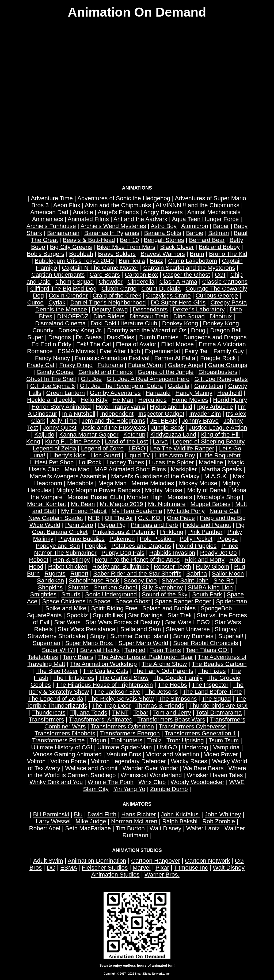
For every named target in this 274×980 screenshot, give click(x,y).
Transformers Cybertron (122, 726)
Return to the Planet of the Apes (137, 560)
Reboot (39, 560)
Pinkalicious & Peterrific (124, 532)
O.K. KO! (150, 518)
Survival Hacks (100, 650)
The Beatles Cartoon (219, 664)
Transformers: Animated (101, 719)
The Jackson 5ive (117, 692)
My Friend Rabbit (84, 511)
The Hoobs (172, 685)
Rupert (79, 574)
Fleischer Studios (105, 868)
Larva (160, 441)
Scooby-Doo (140, 580)
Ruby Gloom (212, 567)
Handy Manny (194, 393)
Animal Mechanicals (214, 212)
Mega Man (112, 483)
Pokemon (122, 539)
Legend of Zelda (55, 448)
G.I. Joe (91, 379)
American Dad (49, 212)
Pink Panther (205, 532)
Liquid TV (138, 455)
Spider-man (231, 601)
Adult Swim (48, 861)
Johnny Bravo (200, 421)
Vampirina (227, 747)
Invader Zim (205, 414)
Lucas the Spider (172, 462)
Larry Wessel (53, 821)
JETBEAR (164, 421)
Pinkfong (172, 532)
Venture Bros (124, 754)
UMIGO (167, 747)
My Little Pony (186, 511)
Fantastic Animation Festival (112, 358)
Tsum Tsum (224, 740)
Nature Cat (224, 511)
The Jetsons (161, 692)
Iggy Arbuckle (215, 407)
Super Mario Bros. (89, 643)
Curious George (217, 296)
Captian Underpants (58, 275)
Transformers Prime (58, 740)
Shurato (78, 587)
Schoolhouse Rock (94, 580)
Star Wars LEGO (187, 622)
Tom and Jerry (172, 713)
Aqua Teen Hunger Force (205, 219)
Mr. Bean (83, 504)
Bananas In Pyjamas (112, 233)
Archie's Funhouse (51, 226)
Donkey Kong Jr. (80, 330)
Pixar (162, 868)
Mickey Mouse (198, 483)
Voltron (36, 761)
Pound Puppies (196, 546)
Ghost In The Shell (51, 379)
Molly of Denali (207, 490)
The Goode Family (178, 678)
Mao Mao (77, 469)
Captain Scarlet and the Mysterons (189, 268)
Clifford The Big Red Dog (63, 289)
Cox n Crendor (68, 296)
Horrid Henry (230, 400)
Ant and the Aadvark (140, 219)
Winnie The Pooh (111, 782)
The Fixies (212, 671)
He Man (123, 400)
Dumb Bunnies (159, 337)
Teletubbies (43, 657)
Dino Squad (189, 316)
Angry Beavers (163, 212)
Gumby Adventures (115, 393)
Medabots (80, 483)
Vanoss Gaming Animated (67, 754)
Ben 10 (129, 240)
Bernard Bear (207, 240)
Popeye (227, 539)
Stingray (226, 629)
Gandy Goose (55, 372)
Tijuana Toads (89, 713)
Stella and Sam (141, 629)
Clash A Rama (178, 282)
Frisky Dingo (76, 365)
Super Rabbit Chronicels (206, 643)
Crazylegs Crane (168, 296)
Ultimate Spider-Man (124, 747)
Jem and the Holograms (113, 421)
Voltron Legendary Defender (128, 761)
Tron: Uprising (185, 740)
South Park (207, 594)
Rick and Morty (205, 560)
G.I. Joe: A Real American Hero (148, 379)
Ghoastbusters (218, 372)
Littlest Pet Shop (52, 462)
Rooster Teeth (172, 567)
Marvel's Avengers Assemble (68, 476)
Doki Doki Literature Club (124, 323)
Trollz (154, 740)
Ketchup (134, 435)
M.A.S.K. (216, 476)
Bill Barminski (51, 814)
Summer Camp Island (139, 636)
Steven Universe (188, 629)
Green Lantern (66, 393)
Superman (46, 643)
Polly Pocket (196, 539)
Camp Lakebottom (193, 261)
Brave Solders (117, 254)
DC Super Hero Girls (178, 302)
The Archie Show (164, 664)
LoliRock (90, 462)
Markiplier (184, 469)
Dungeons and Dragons (215, 337)
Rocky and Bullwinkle (121, 567)
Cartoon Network (207, 861)
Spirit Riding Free (114, 608)
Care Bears (105, 275)
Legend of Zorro (102, 448)
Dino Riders (109, 316)
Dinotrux (221, 316)
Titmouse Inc (191, 868)
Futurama (110, 365)
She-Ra (224, 580)
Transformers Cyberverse (193, 726)
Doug (198, 330)
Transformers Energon (130, 733)
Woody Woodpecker (198, 782)
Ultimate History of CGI (62, 747)
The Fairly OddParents (163, 671)
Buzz (157, 261)
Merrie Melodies (153, 483)
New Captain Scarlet (56, 518)
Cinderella (141, 282)
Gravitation (209, 386)
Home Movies (190, 400)
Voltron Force (68, 761)
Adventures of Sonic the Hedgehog (124, 198)
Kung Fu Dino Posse (72, 441)
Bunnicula (132, 261)
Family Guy (229, 351)
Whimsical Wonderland (151, 775)
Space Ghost (133, 601)
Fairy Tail (197, 351)
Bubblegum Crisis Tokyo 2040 (74, 261)
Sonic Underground (111, 594)
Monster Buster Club (95, 497)
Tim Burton (130, 828)
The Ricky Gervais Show (121, 699)
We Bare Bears (203, 768)
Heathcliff (230, 393)
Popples (96, 546)
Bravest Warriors (163, 254)
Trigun (98, 740)
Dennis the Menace (61, 309)
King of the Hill (220, 435)
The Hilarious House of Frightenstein (104, 685)
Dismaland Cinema (60, 323)
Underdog (195, 747)
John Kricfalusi (180, 814)
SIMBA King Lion (210, 587)
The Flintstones (74, 678)
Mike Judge (91, 821)
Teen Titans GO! (207, 650)
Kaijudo (44, 435)
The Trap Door (111, 706)
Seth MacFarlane (88, 828)
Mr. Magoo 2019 (121, 504)
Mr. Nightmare (167, 504)
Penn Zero (79, 525)
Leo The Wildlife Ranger (182, 448)
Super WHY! (58, 650)
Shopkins (50, 587)
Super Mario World (143, 643)
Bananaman (63, 233)
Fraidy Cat (41, 365)
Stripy (98, 636)
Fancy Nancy (53, 358)
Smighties (43, 594)
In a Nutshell (79, 414)
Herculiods (153, 400)
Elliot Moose (177, 344)
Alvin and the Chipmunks (118, 205)
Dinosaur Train (149, 316)
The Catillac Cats (105, 671)
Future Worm (145, 365)
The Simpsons (178, 699)
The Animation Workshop (103, 664)
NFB (94, 518)
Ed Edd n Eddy (51, 344)
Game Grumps (228, 365)
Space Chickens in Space (76, 601)
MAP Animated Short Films (130, 469)
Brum (197, 254)
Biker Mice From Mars (126, 247)
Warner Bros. (162, 875)
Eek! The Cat (94, 344)
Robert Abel (45, 828)
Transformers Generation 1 (200, 733)
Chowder (111, 282)
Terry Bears (78, 657)
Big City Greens (71, 247)
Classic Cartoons (225, 282)
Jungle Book (167, 428)
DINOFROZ (73, 316)
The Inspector (210, 685)
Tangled (135, 650)
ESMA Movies (76, 351)
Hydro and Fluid (171, 407)
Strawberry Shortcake (56, 636)
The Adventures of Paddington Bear (146, 657)
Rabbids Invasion (172, 553)
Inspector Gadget (161, 414)
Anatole (83, 212)
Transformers (46, 719)
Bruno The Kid (228, 254)
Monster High (145, 497)
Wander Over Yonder (150, 768)
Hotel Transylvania (120, 407)
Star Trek (180, 615)
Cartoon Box (141, 275)
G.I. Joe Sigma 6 (53, 386)
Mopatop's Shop (218, 497)
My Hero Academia (137, 511)
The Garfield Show (123, 678)
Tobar (141, 713)
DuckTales (121, 337)
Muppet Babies (210, 504)
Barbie (195, 233)
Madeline (211, 462)
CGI (220, 275)
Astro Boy (164, 226)
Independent (117, 414)
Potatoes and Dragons (141, 546)
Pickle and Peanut (207, 525)
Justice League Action (218, 428)
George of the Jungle (165, 372)
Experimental (162, 351)
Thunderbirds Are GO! (218, 706)
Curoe (35, 302)
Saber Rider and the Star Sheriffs (137, 574)
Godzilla (179, 386)
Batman (218, 233)
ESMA (68, 868)
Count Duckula (161, 289)
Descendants (150, 309)
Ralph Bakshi (180, 821)
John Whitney (223, 814)
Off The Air (119, 518)
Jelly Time (63, 421)
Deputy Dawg (110, 309)
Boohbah (81, 254)
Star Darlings (145, 615)
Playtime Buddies (81, 539)
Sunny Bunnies (193, 636)
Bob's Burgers (45, 254)
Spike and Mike (66, 608)
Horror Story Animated (61, 407)
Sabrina (197, 574)
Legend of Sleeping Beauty (209, 441)
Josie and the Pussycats (114, 428)
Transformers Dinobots (65, 733)
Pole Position (157, 539)
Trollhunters (127, 740)
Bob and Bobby (219, 247)
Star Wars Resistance (87, 629)
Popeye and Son (58, 546)
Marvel (141, 868)
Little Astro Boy (175, 455)
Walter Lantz (203, 828)
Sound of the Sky (165, 594)
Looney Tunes (125, 462)
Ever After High (120, 351)
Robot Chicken (68, 567)
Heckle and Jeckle (51, 400)
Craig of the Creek (117, 296)
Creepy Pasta (229, 302)
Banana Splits (163, 233)
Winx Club (152, 782)
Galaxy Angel (185, 365)
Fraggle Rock (218, 358)
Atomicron (195, 226)
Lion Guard (105, 455)
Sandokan (50, 580)
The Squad (216, 699)
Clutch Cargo (119, 289)
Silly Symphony (163, 587)
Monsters (180, 497)
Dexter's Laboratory (199, 309)
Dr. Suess (89, 337)
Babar (221, 226)
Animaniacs (48, 219)
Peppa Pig (112, 525)
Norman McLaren (134, 821)
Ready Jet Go (218, 553)
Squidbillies (108, 615)
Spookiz (77, 615)
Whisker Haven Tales (215, 775)
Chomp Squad (75, 282)
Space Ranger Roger (183, 601)
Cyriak (57, 302)
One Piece (181, 518)
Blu (78, 814)
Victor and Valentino (173, 754)
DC (51, 868)
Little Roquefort (220, 455)
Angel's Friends (118, 212)
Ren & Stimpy (72, 560)
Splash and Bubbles (169, 608)
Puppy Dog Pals (123, 553)
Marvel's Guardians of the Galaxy (155, 476)
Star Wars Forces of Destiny (123, 622)
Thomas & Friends (160, 706)
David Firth (102, 814)
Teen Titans (165, 650)
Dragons (60, 337)
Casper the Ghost (187, 275)
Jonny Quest (60, 428)
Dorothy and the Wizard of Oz (147, 330)
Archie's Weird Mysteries (113, 226)
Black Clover (177, 247)
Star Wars (67, 622)
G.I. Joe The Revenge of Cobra (121, 386)
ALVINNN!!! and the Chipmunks (198, 205)
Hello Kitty (94, 400)
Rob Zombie (219, 821)
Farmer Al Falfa (175, 358)
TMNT (120, 713)
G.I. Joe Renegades (221, 379)
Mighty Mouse (164, 490)
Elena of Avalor (136, 344)
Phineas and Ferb (154, 525)
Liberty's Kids (68, 455)
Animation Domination (97, 861)
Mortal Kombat (47, 504)
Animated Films (88, 219)
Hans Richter (138, 814)
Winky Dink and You (56, 782)
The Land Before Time (212, 692)
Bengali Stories (164, 240)
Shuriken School (115, 587)
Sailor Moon (228, 574)
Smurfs (71, 594)
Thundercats (49, 713)
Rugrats (55, 574)
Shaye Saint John (185, 580)
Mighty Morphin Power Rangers (98, 490)
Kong (33, 441)
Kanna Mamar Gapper (89, 435)
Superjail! (231, 636)
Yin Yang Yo (129, 789)
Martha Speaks (222, 469)
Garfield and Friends (106, 372)
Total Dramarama (219, 713)
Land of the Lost (126, 441)
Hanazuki (158, 393)
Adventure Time (52, 198)
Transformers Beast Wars (171, 719)
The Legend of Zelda (56, 699)
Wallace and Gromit (92, 768)
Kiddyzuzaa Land (173, 435)
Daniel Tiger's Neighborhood (108, 302)
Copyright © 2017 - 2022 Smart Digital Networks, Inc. (137, 974)
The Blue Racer (57, 671)
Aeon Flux (67, 205)
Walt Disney (165, 828)
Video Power (221, 754)
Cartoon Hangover (156, 861)
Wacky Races (189, 761)
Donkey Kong (180, 323)
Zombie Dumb (169, 789)
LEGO (137, 448)
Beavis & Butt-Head (89, 240)
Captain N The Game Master (100, 268)
